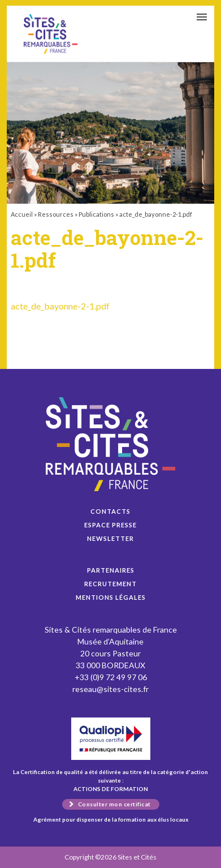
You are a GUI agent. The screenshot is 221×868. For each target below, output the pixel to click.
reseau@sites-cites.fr (110, 689)
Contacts (110, 511)
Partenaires (111, 570)
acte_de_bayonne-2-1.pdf (51, 34)
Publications (96, 214)
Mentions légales (111, 597)
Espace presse (110, 525)
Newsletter (110, 538)
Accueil (22, 214)
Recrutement (110, 584)
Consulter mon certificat (114, 804)
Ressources (56, 214)
